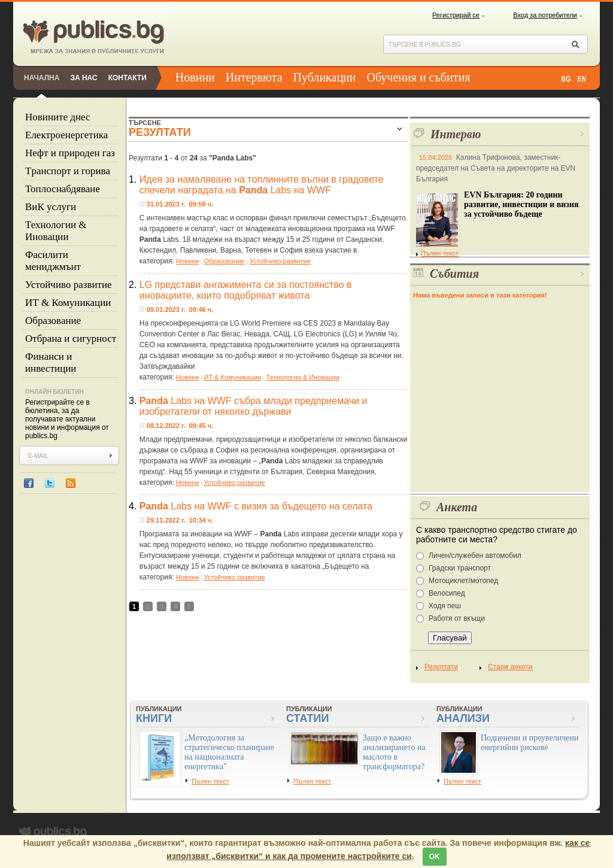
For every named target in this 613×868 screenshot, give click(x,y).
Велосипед (447, 593)
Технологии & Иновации (56, 231)
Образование (53, 321)
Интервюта (254, 77)
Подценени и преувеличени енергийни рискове (530, 743)
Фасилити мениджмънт (53, 261)
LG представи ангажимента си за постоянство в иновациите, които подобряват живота (246, 290)
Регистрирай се (456, 15)
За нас (84, 78)
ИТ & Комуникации (68, 303)
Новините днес (58, 117)
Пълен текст (437, 253)
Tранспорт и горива (68, 171)
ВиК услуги (51, 207)
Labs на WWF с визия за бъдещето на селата (256, 506)
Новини (195, 77)
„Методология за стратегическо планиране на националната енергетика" (229, 752)
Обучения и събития (419, 77)
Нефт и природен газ (70, 153)
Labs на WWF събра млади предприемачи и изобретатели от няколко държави (254, 406)
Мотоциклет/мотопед (463, 581)
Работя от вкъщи (457, 618)
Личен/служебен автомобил (475, 556)
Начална (42, 78)
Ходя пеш (445, 606)
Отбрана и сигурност (71, 339)
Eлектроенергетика (66, 135)
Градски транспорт (460, 568)
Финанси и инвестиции (51, 362)
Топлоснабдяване (63, 189)
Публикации (325, 77)
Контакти (128, 78)
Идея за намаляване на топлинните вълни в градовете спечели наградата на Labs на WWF (262, 185)
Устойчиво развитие (69, 285)
